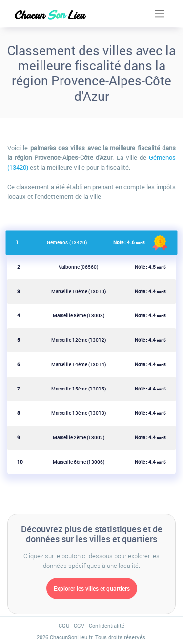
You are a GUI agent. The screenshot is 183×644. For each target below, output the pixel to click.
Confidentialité (107, 626)
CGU (64, 626)
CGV (79, 626)
